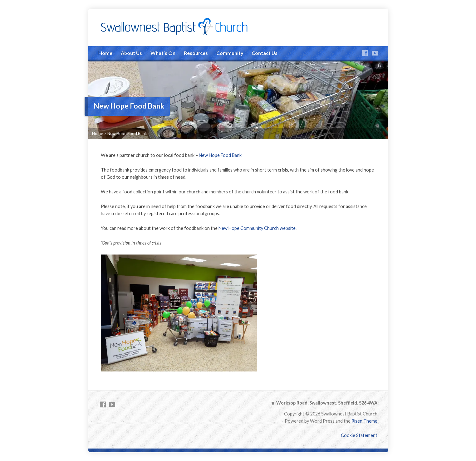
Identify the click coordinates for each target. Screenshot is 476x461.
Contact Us (265, 53)
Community (230, 53)
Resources (196, 53)
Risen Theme (364, 421)
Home (105, 53)
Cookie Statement (359, 435)
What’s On (163, 53)
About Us (131, 53)
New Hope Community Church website (257, 228)
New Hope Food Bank (127, 133)
